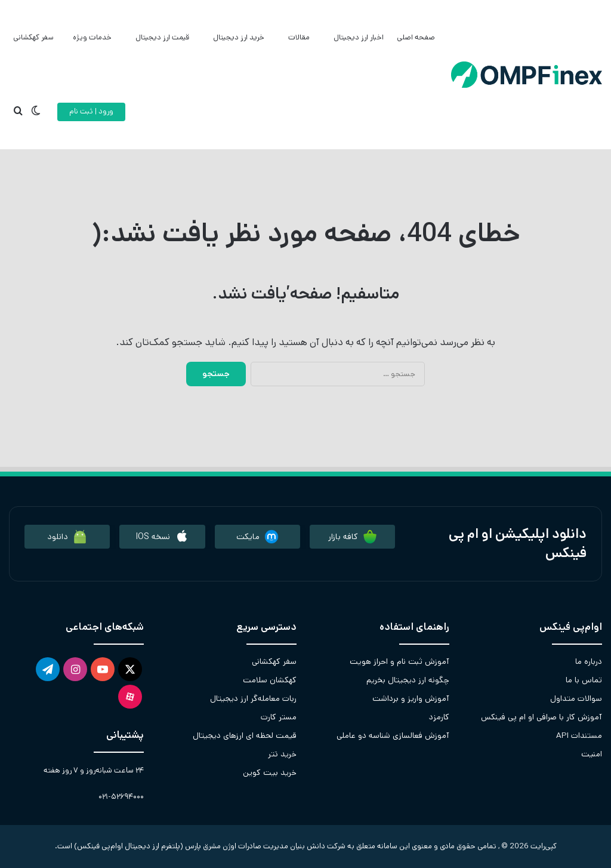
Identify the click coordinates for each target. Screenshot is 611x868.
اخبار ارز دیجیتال (359, 37)
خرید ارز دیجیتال (239, 37)
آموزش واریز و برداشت (411, 698)
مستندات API (579, 735)
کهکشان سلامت (270, 680)
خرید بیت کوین (270, 772)
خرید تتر (282, 754)
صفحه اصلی (416, 37)
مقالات (299, 37)
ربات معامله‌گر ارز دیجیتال (253, 698)
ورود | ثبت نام (91, 111)
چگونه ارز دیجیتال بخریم (408, 680)
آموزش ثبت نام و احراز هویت (399, 661)
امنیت (592, 754)
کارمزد (439, 717)
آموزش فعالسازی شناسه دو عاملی (393, 735)
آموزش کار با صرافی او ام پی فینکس (541, 717)
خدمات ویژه (92, 37)
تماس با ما (584, 680)
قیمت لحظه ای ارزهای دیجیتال (245, 735)
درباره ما (589, 661)
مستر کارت (279, 717)
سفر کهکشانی (33, 37)
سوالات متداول (576, 698)
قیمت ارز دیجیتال (162, 37)
